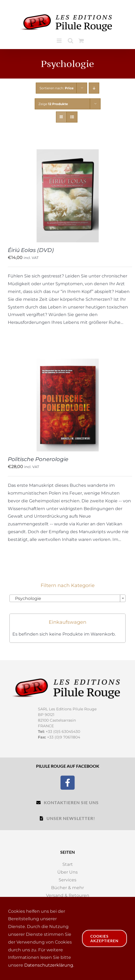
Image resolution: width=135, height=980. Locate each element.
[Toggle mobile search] (70, 41)
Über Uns (67, 872)
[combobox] (67, 598)
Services (67, 880)
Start (68, 864)
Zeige (53, 104)
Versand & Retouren (68, 895)
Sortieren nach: (57, 88)
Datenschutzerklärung (49, 965)
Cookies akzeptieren (104, 938)
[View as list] (72, 117)
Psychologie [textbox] (26, 598)
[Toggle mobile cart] (81, 41)
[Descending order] (94, 88)
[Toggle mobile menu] (60, 41)
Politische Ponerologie (38, 459)
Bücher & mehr (67, 888)
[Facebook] (68, 782)
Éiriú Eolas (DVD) (31, 250)
